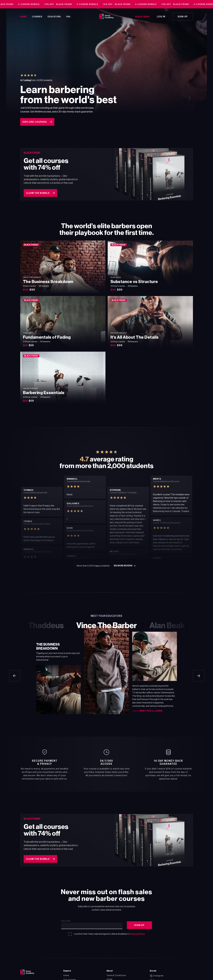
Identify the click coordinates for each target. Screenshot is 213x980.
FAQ (68, 17)
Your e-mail (66, 919)
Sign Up (139, 923)
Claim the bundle (40, 192)
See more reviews (125, 565)
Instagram (157, 974)
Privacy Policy (137, 932)
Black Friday (142, 17)
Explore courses (37, 122)
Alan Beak (167, 625)
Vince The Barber (107, 625)
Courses (37, 17)
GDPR (109, 978)
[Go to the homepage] (27, 970)
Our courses (70, 978)
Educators (54, 17)
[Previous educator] (15, 675)
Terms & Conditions (116, 973)
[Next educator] (199, 675)
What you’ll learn (151, 710)
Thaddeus (46, 625)
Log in (161, 17)
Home (23, 17)
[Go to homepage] (106, 17)
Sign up (183, 17)
